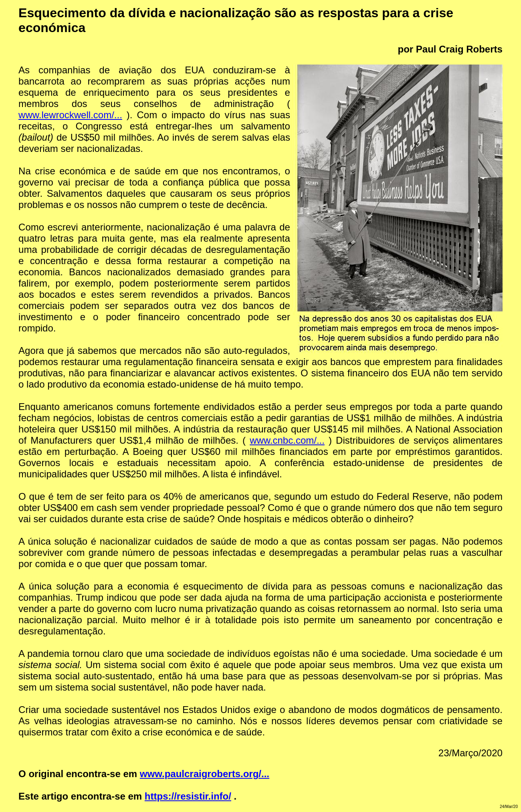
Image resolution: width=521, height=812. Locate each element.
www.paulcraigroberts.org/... (205, 774)
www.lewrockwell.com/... (70, 115)
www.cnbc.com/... (287, 440)
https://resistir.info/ (188, 796)
